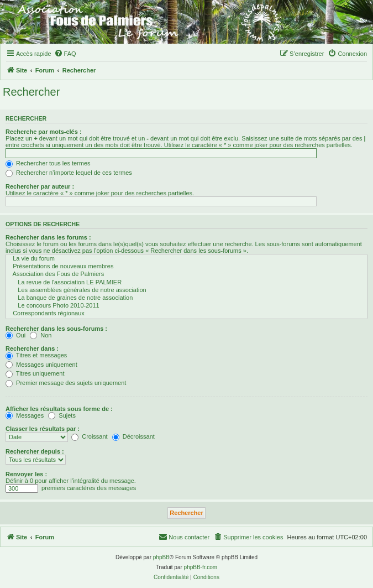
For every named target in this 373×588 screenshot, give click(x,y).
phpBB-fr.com (201, 567)
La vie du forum (187, 259)
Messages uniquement (41, 365)
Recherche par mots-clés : (44, 132)
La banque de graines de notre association (187, 298)
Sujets (62, 415)
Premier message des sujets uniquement (66, 383)
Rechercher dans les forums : (48, 237)
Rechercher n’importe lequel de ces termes (69, 173)
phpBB (161, 557)
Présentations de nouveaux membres (187, 267)
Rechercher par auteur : (40, 186)
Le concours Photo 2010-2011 (187, 306)
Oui (15, 335)
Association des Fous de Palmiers (187, 274)
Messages (25, 415)
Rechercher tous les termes (48, 163)
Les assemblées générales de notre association (187, 290)
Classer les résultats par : (43, 429)
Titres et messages (36, 355)
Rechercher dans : (32, 348)
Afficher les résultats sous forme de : (59, 409)
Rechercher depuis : (35, 451)
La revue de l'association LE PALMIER (187, 283)
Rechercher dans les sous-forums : (56, 329)
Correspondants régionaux (187, 314)
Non (41, 335)
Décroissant (133, 436)
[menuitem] (65, 54)
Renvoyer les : (26, 474)
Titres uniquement (35, 373)
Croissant (90, 436)
